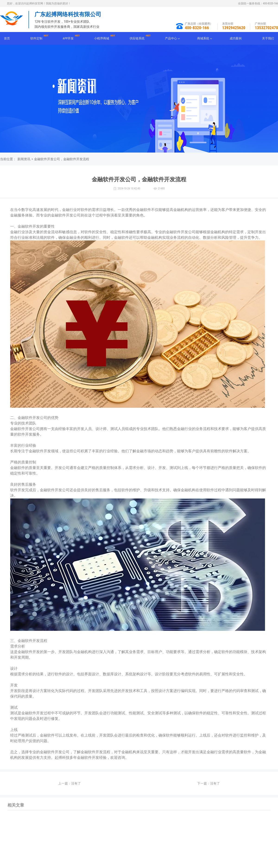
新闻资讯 (24, 159)
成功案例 (236, 38)
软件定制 (36, 38)
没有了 (76, 783)
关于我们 (268, 38)
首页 (7, 38)
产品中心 (171, 38)
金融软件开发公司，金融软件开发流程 (62, 159)
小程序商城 (102, 38)
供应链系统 (137, 38)
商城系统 (203, 38)
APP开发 (68, 38)
